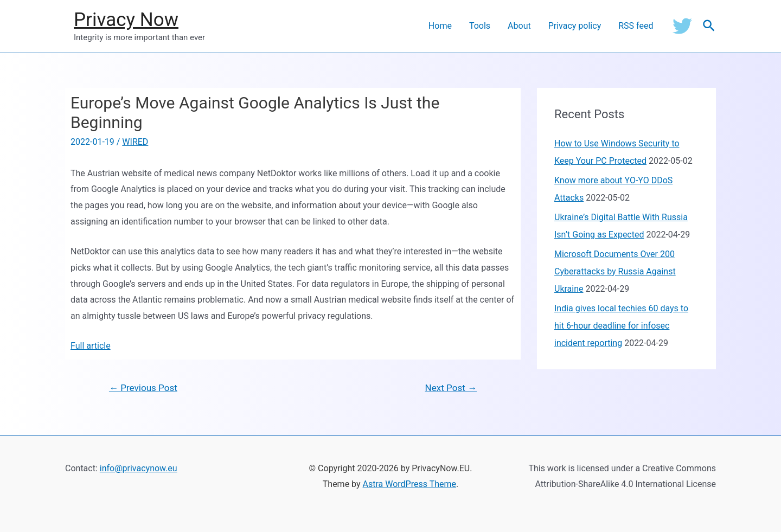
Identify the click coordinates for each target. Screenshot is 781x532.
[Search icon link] (709, 26)
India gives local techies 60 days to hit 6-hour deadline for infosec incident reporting (621, 326)
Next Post (451, 388)
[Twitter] (682, 26)
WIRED (135, 142)
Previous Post (143, 388)
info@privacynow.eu (139, 468)
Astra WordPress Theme (409, 484)
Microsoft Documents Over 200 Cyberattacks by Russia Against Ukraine (615, 271)
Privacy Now (126, 20)
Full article (91, 346)
